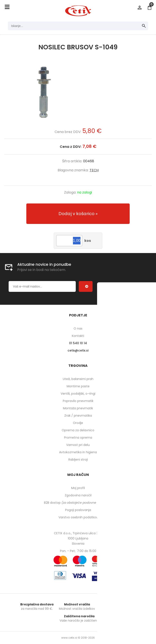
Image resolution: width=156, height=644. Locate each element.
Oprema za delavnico (78, 430)
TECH (94, 170)
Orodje (78, 423)
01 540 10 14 (78, 343)
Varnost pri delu (78, 445)
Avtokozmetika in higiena (78, 452)
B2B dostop (78, 503)
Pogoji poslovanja (78, 510)
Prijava (140, 8)
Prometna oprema (78, 438)
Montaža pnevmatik (78, 408)
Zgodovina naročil (78, 495)
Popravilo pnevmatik (78, 401)
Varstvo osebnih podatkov (78, 517)
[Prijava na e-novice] (86, 286)
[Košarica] (150, 8)
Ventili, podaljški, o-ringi (78, 394)
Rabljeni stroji (78, 460)
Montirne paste (78, 386)
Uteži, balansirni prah (78, 379)
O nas (78, 328)
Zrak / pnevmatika (78, 416)
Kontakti (78, 336)
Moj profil (78, 488)
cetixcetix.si (78, 350)
